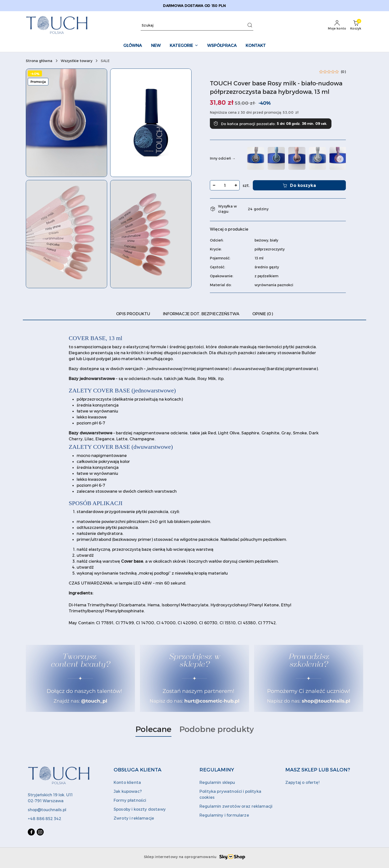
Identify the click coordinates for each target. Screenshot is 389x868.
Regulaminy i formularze (224, 815)
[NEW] (156, 46)
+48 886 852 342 (45, 818)
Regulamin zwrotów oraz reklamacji (236, 806)
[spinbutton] (225, 185)
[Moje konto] (337, 25)
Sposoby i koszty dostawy (140, 809)
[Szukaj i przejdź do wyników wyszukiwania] (250, 25)
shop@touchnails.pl (47, 810)
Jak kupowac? (128, 791)
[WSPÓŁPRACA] (222, 46)
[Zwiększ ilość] (236, 185)
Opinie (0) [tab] (263, 314)
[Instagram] (40, 832)
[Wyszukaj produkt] (197, 25)
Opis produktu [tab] (133, 314)
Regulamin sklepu (217, 782)
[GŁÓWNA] (133, 46)
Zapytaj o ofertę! (302, 782)
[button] (66, 123)
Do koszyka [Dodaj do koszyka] (299, 185)
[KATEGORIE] (184, 46)
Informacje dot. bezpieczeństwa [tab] (201, 314)
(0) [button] (343, 72)
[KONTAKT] (256, 46)
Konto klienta (127, 782)
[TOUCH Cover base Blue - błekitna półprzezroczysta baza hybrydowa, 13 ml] (276, 158)
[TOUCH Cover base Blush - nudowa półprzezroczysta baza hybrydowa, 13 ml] (297, 158)
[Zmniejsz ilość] (214, 185)
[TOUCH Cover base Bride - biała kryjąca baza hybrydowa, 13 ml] (317, 158)
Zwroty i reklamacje (134, 818)
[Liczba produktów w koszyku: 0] (356, 25)
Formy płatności (130, 800)
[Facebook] (31, 832)
